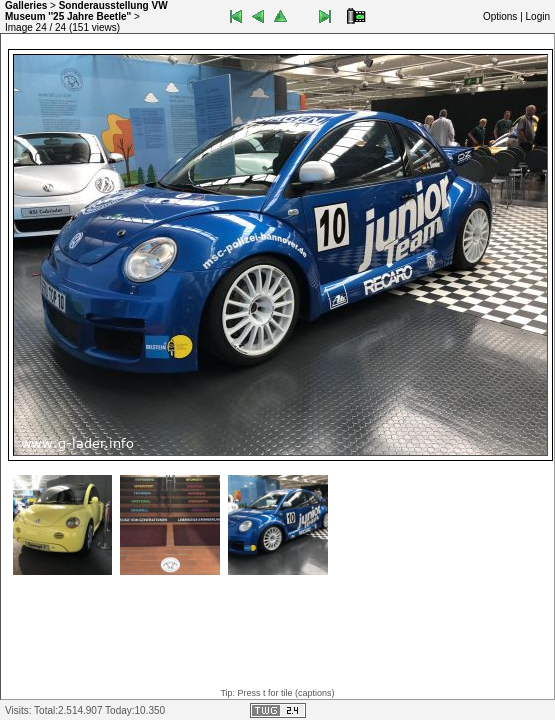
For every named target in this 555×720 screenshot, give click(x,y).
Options (500, 16)
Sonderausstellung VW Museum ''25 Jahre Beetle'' (86, 11)
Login (538, 16)
